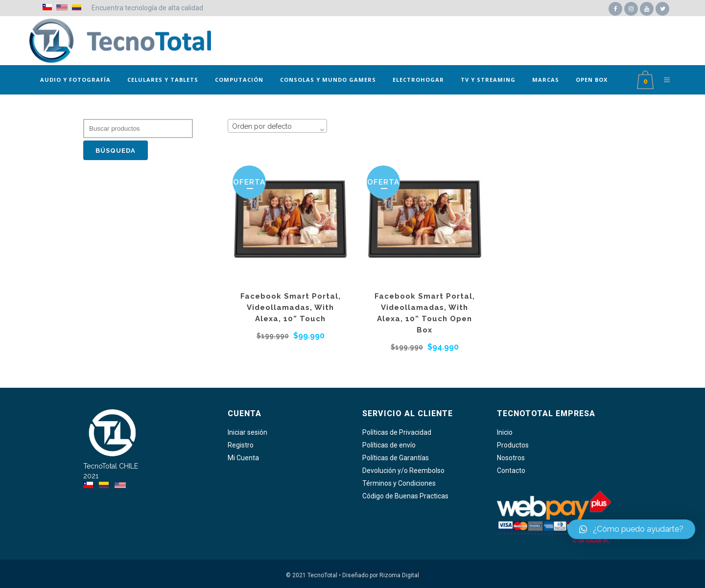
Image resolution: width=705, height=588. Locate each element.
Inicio (505, 433)
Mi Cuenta (243, 458)
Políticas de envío (389, 445)
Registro (241, 445)
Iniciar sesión (247, 433)
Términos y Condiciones (399, 483)
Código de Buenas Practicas (405, 496)
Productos (513, 445)
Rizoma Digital (399, 575)
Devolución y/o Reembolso (403, 471)
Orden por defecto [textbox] (262, 126)
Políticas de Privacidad (397, 433)
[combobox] (277, 126)
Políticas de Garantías (396, 458)
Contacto (511, 471)
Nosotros (511, 458)
